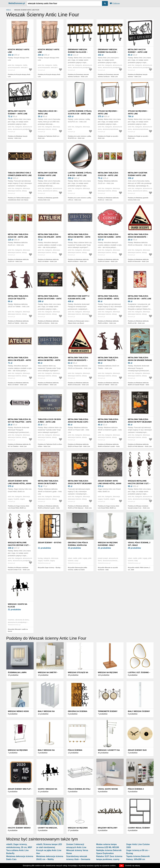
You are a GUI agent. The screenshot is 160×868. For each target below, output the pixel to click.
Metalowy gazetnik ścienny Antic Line (48, 174)
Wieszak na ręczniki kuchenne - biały (108, 544)
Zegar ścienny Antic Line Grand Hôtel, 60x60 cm (20, 483)
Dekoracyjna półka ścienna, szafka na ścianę (78, 545)
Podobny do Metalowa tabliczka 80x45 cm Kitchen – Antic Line (48, 322)
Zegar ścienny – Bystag (50, 543)
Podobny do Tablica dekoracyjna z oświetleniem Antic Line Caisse (19, 199)
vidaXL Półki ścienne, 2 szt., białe (139, 544)
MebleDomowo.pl (17, 3)
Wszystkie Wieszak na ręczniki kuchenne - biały (108, 569)
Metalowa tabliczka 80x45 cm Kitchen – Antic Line (50, 299)
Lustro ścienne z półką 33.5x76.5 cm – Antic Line (80, 112)
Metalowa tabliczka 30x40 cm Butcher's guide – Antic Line (108, 422)
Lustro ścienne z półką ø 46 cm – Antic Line (80, 174)
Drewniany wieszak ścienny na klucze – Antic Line (78, 52)
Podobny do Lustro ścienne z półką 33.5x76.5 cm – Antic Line (79, 137)
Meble (9, 10)
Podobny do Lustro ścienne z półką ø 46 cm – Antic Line (79, 199)
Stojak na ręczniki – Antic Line (108, 112)
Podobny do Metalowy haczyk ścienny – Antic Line (138, 75)
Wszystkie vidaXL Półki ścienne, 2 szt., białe (139, 569)
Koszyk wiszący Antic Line (19, 51)
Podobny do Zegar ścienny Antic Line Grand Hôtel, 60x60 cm (19, 507)
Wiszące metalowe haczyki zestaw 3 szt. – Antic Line (139, 483)
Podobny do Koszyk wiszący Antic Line (19, 75)
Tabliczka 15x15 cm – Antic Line (48, 112)
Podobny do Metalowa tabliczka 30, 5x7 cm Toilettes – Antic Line (19, 445)
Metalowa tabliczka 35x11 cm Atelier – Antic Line (49, 237)
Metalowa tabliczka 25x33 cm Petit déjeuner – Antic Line (140, 422)
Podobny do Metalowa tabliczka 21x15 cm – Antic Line (108, 199)
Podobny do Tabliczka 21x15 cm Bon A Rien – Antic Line (50, 445)
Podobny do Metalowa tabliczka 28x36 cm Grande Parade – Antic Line (138, 385)
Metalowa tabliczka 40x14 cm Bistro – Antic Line (79, 237)
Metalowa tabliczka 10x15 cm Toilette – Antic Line (18, 299)
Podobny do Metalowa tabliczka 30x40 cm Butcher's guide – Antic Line (109, 446)
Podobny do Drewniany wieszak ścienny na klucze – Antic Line (78, 75)
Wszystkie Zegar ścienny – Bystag (49, 568)
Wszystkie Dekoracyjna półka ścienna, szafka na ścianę (77, 569)
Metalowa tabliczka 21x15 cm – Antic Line (108, 174)
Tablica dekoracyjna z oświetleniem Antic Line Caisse (20, 175)
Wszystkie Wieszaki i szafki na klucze (18, 630)
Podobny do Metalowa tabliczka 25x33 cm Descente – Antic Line (138, 260)
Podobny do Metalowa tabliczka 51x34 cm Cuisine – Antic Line (108, 260)
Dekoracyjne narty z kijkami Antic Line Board (79, 299)
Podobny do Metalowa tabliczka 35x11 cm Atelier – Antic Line (48, 260)
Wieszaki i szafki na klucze (17, 605)
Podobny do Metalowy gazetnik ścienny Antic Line (48, 199)
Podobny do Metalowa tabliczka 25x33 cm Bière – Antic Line (108, 322)
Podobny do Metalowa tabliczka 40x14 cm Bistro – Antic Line (78, 260)
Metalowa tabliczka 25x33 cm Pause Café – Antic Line (79, 422)
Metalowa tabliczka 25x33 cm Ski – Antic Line (140, 297)
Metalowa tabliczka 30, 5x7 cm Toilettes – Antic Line (20, 422)
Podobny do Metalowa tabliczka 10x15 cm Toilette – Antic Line (18, 322)
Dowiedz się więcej (132, 866)
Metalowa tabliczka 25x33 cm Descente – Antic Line (138, 237)
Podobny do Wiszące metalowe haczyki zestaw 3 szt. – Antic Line (139, 507)
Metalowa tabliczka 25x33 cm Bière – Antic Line (109, 299)
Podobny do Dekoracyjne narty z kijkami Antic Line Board (79, 322)
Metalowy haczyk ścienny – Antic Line (138, 51)
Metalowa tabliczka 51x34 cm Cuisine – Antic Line (109, 237)
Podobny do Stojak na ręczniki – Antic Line (108, 137)
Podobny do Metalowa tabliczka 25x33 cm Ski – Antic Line (138, 322)
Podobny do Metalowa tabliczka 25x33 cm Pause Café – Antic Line (79, 445)
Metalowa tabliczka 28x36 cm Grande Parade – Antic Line (140, 360)
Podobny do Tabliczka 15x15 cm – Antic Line (49, 137)
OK (122, 866)
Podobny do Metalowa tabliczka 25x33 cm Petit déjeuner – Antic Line (140, 445)
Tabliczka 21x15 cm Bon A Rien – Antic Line (49, 421)
